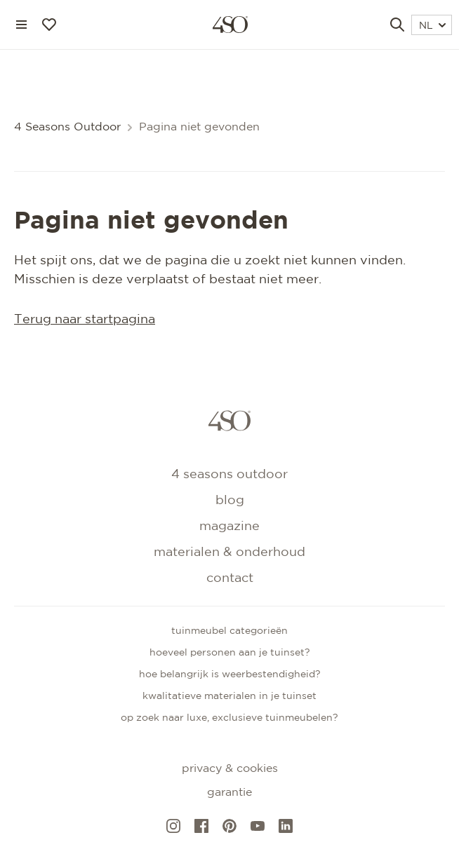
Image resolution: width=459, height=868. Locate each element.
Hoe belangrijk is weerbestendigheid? (230, 674)
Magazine (229, 527)
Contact (230, 578)
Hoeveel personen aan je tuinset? (230, 653)
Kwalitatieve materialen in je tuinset (229, 696)
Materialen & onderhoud (229, 552)
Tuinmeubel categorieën (229, 631)
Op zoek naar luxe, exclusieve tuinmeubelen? (229, 718)
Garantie (229, 793)
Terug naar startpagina (85, 320)
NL (432, 26)
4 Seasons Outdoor (67, 127)
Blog (230, 501)
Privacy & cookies (230, 769)
